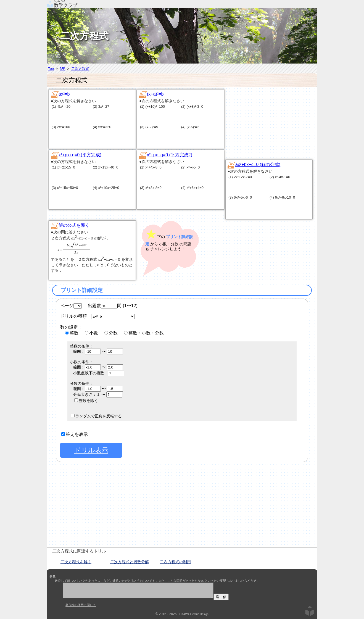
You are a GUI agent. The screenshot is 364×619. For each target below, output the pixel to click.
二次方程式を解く (76, 562)
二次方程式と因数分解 (130, 562)
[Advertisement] (275, 123)
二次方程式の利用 (175, 562)
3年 (62, 69)
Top (51, 69)
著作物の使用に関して (81, 605)
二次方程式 (80, 69)
